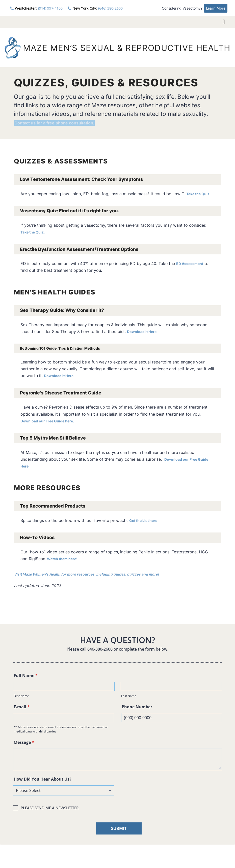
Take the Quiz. (201, 193)
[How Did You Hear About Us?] (64, 791)
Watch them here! (65, 559)
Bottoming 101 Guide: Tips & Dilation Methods (71, 348)
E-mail (22, 707)
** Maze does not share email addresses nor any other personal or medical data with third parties (61, 729)
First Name (21, 696)
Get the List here (146, 520)
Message (24, 743)
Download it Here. (62, 376)
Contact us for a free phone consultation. (73, 122)
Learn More (216, 8)
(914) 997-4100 (36, 8)
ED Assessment (192, 263)
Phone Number (137, 707)
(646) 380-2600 (95, 8)
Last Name (129, 696)
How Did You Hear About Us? (43, 779)
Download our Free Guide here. (51, 421)
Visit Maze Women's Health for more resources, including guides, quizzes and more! (97, 574)
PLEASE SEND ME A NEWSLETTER (50, 808)
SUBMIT (119, 829)
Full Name (26, 676)
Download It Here (144, 331)
